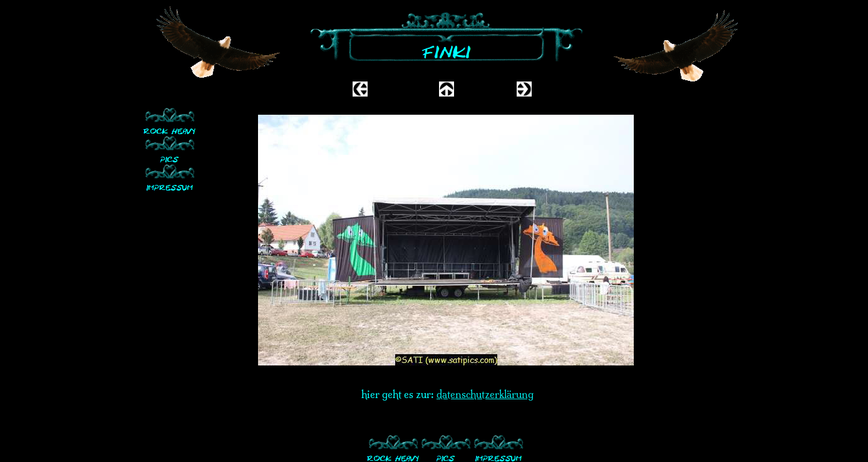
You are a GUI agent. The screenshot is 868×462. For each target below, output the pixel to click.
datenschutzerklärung (485, 394)
